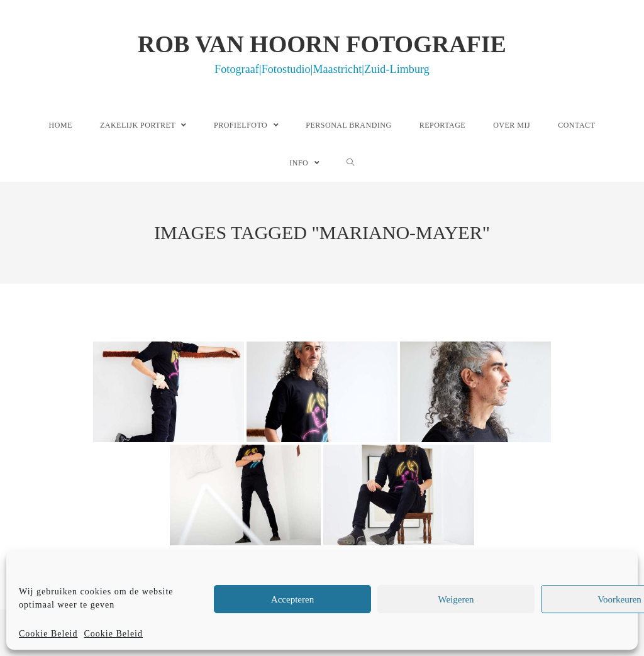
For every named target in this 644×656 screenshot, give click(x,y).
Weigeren (456, 599)
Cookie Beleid (48, 634)
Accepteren (292, 599)
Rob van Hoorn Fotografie (322, 53)
